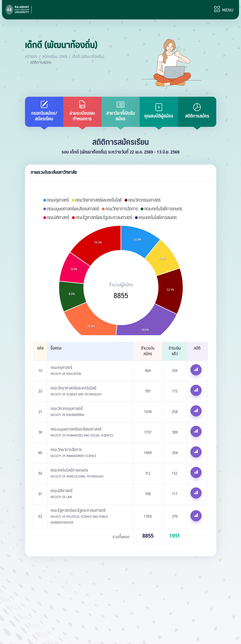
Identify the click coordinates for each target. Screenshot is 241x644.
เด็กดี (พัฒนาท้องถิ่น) (88, 57)
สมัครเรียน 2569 (55, 57)
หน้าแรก (31, 57)
